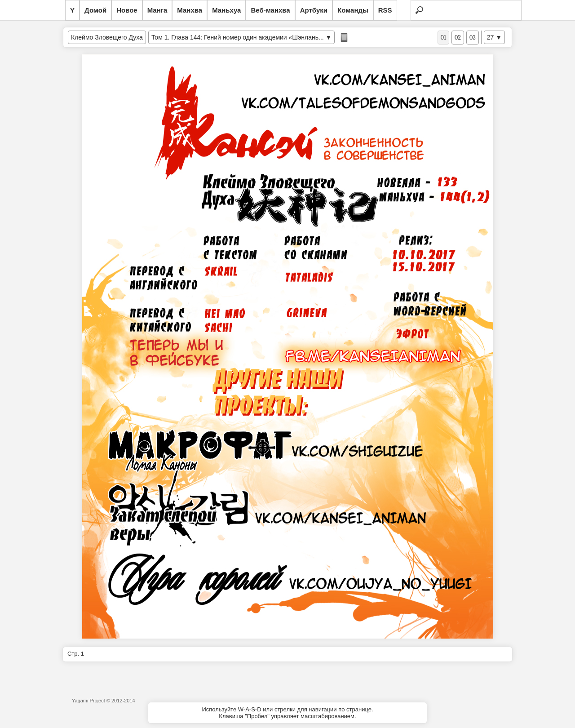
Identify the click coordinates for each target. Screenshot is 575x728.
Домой (95, 10)
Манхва (190, 10)
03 (473, 38)
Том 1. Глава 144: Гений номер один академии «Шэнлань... (238, 37)
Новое (127, 10)
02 (458, 38)
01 (443, 38)
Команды (353, 10)
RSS (385, 10)
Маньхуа (226, 10)
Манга (157, 10)
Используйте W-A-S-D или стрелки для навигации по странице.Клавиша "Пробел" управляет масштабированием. (287, 713)
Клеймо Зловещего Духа (107, 37)
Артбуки (314, 10)
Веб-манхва (270, 10)
